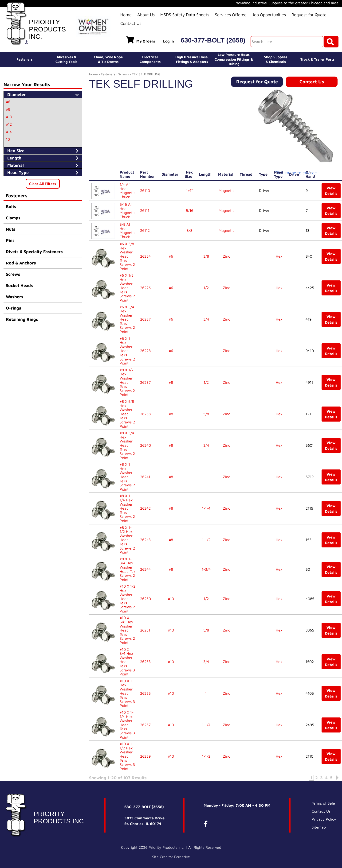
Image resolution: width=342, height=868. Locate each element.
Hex (279, 256)
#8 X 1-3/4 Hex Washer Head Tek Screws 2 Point (128, 569)
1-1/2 (206, 540)
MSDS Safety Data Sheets (185, 15)
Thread (247, 174)
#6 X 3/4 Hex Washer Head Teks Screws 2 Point (127, 319)
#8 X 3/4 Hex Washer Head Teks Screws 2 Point (127, 445)
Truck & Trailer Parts (317, 59)
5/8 (206, 414)
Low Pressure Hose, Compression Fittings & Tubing (234, 59)
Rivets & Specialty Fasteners (34, 252)
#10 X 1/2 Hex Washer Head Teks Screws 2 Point (128, 599)
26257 (145, 725)
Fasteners (24, 59)
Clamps (13, 218)
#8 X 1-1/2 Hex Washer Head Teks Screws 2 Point (127, 540)
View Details (331, 191)
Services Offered (231, 15)
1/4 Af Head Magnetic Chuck (128, 191)
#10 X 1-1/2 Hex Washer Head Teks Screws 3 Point (127, 756)
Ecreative (182, 859)
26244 (145, 569)
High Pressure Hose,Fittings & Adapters (192, 59)
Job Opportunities (269, 15)
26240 (145, 445)
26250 (145, 599)
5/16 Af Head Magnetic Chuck (128, 211)
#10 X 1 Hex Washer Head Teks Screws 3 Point (127, 693)
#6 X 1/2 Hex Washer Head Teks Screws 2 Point (127, 288)
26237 (145, 382)
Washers (15, 297)
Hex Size (190, 174)
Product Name (127, 174)
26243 (145, 540)
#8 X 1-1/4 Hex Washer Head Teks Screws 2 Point (127, 508)
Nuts (11, 229)
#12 (9, 124)
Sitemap (319, 829)
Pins (10, 240)
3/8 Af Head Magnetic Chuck (128, 231)
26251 (145, 630)
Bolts (11, 207)
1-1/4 (206, 508)
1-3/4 (206, 569)
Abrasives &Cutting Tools (66, 59)
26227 (145, 319)
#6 (8, 102)
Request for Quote (309, 15)
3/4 (206, 319)
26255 (145, 693)
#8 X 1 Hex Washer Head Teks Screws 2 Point (127, 477)
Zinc (226, 256)
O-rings (14, 308)
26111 (145, 210)
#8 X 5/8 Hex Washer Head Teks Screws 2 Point (127, 414)
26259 (145, 756)
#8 (8, 109)
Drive (295, 174)
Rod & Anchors (21, 263)
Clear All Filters (43, 184)
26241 (145, 477)
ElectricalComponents (150, 59)
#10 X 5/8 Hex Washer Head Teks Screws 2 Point (127, 630)
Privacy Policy (324, 821)
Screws (13, 274)
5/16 (190, 210)
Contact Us (131, 23)
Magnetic (226, 190)
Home (126, 15)
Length (206, 174)
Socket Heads (19, 285)
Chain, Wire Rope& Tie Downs (108, 59)
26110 (145, 190)
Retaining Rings (22, 319)
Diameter (171, 174)
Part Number (148, 174)
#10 (9, 117)
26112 (145, 230)
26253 (145, 662)
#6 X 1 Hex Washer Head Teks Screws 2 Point (127, 351)
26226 (145, 288)
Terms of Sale (323, 806)
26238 (145, 414)
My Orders (141, 40)
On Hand (311, 174)
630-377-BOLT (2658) (213, 40)
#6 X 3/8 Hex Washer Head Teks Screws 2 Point (127, 256)
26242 (145, 508)
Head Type (279, 174)
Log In (169, 41)
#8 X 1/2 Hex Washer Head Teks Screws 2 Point (127, 382)
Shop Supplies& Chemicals (276, 59)
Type (264, 174)
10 (8, 139)
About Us (146, 15)
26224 (145, 256)
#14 (9, 132)
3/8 (189, 230)
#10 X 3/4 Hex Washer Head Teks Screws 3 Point (127, 662)
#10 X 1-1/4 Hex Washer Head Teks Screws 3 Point (127, 725)
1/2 (206, 288)
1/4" (189, 190)
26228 (145, 351)
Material (227, 174)
